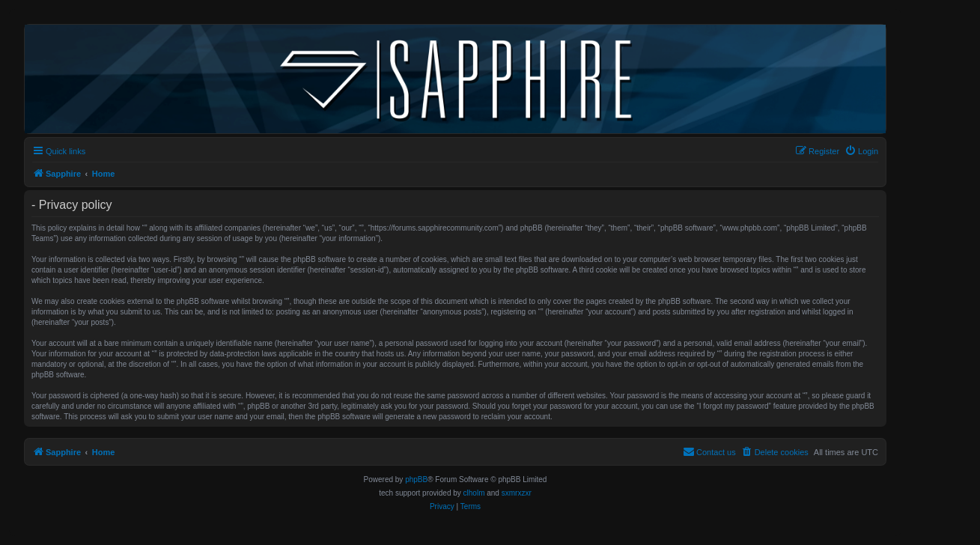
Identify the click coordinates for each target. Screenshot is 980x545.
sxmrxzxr (517, 493)
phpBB (416, 479)
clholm (474, 493)
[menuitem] (861, 151)
